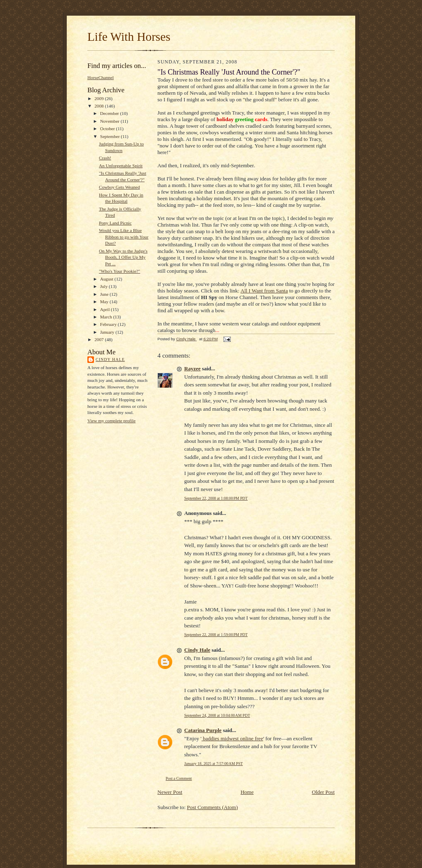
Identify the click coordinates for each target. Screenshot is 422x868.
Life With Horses (129, 37)
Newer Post (170, 792)
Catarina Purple (203, 730)
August (107, 279)
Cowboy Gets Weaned (119, 187)
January (108, 332)
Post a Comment (179, 778)
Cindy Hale (110, 359)
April (105, 309)
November (110, 121)
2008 (100, 106)
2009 (100, 98)
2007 (100, 339)
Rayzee (192, 368)
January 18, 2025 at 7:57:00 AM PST (213, 764)
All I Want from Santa (264, 291)
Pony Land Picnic (115, 223)
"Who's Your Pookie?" (120, 271)
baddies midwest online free (232, 738)
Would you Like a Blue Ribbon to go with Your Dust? (124, 237)
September (111, 136)
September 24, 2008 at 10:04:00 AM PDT (217, 715)
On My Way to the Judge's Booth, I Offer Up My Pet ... (123, 257)
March (107, 317)
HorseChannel (101, 77)
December (110, 113)
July (104, 286)
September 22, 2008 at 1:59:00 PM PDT (216, 635)
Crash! (105, 158)
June (105, 294)
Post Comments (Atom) (213, 807)
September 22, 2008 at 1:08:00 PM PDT (216, 498)
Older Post (323, 792)
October (108, 129)
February (109, 324)
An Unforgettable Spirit (121, 166)
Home (247, 792)
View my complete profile (111, 421)
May (105, 302)
